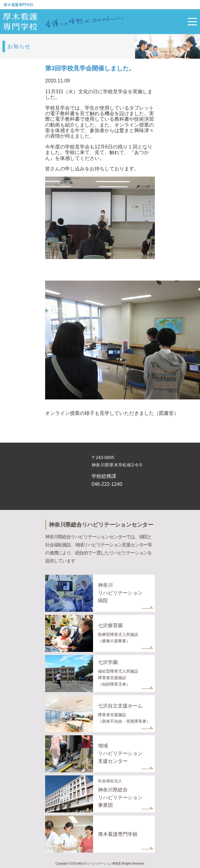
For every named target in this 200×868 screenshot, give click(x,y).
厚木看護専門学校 (19, 4)
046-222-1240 (107, 484)
